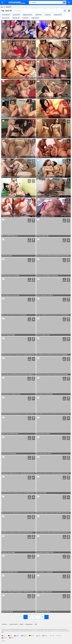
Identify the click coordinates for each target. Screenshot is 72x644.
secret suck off (6, 15)
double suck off (58, 15)
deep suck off (35, 18)
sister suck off (6, 18)
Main (2, 7)
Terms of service (13, 624)
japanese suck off (27, 15)
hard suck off (16, 15)
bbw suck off (16, 18)
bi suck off (48, 15)
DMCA (22, 624)
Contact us (4, 624)
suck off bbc (38, 15)
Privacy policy (29, 624)
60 (42, 617)
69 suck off (26, 18)
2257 (36, 624)
